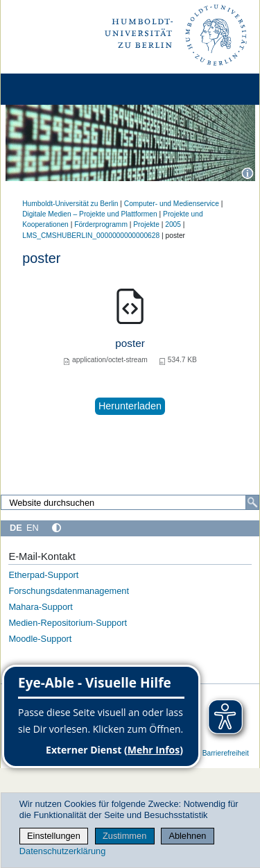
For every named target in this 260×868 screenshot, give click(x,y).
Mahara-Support (40, 607)
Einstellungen (54, 836)
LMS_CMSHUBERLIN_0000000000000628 (91, 236)
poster (130, 343)
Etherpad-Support (43, 575)
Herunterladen (130, 406)
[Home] (50, 89)
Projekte (146, 224)
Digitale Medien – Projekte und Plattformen (90, 214)
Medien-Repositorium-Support (68, 623)
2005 (173, 224)
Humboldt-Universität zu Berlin (70, 204)
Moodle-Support (40, 639)
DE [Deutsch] (16, 528)
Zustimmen (124, 836)
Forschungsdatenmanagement (69, 591)
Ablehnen (187, 836)
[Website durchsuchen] (130, 502)
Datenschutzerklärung (62, 851)
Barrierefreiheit (226, 753)
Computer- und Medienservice (172, 204)
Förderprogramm (101, 224)
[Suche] (252, 502)
